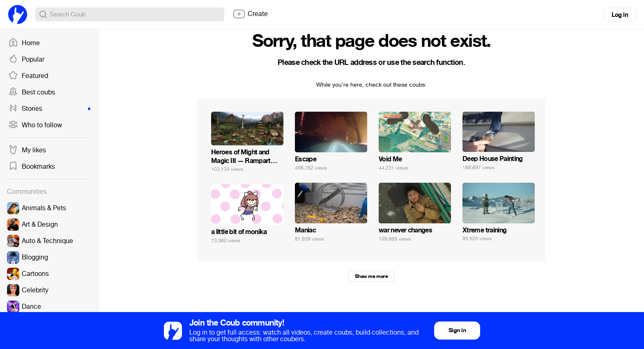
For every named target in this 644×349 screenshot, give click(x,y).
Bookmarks (32, 167)
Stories (49, 109)
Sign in (457, 330)
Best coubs (32, 92)
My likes (27, 150)
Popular (26, 60)
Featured (28, 76)
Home (24, 43)
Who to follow (35, 125)
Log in (620, 15)
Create (250, 14)
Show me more (371, 276)
